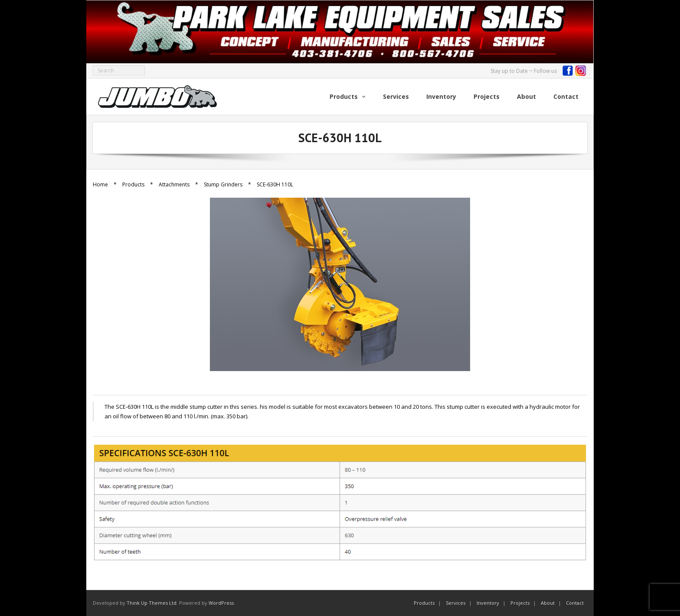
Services (456, 603)
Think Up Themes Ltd (152, 603)
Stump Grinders (223, 184)
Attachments (174, 184)
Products (133, 184)
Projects (520, 603)
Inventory (488, 603)
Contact (575, 603)
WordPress (221, 603)
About (548, 603)
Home (100, 184)
